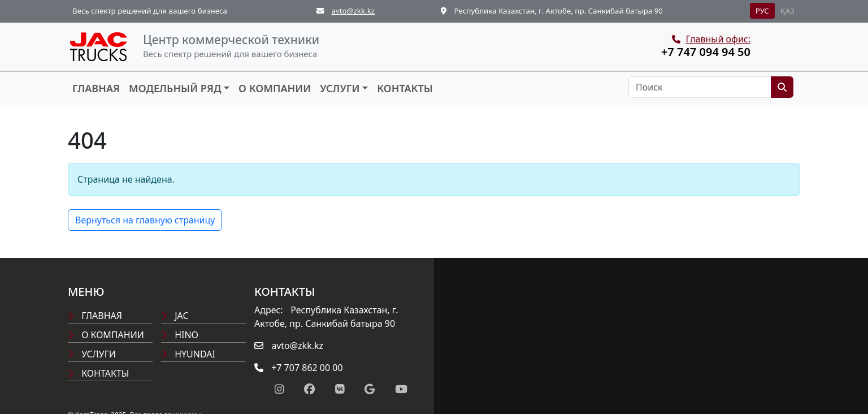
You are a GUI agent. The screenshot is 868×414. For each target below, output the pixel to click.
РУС (762, 11)
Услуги (340, 88)
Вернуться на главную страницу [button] (145, 220)
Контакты (405, 88)
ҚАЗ (787, 11)
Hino (180, 335)
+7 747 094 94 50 (706, 52)
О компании (275, 88)
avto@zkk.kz (353, 11)
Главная (96, 88)
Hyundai (188, 354)
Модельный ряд (175, 88)
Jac (175, 316)
